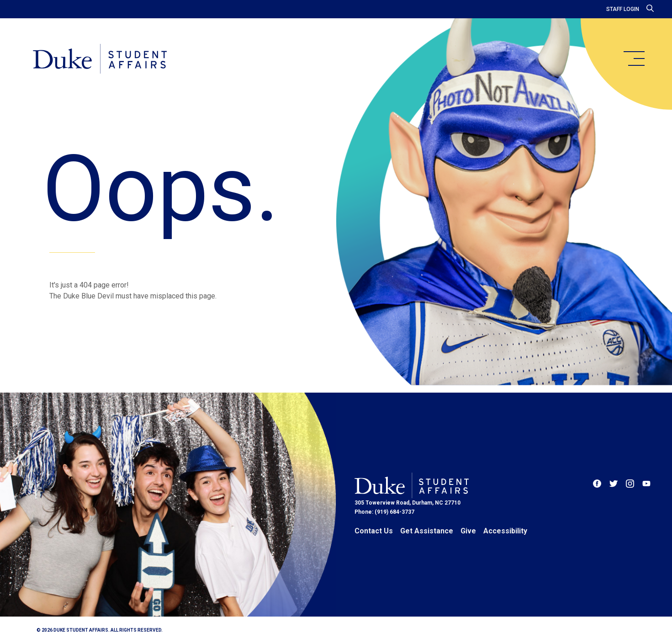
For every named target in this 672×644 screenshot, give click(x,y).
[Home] (100, 59)
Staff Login (623, 9)
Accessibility (505, 531)
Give (468, 531)
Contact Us (374, 531)
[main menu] (634, 59)
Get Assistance (427, 531)
